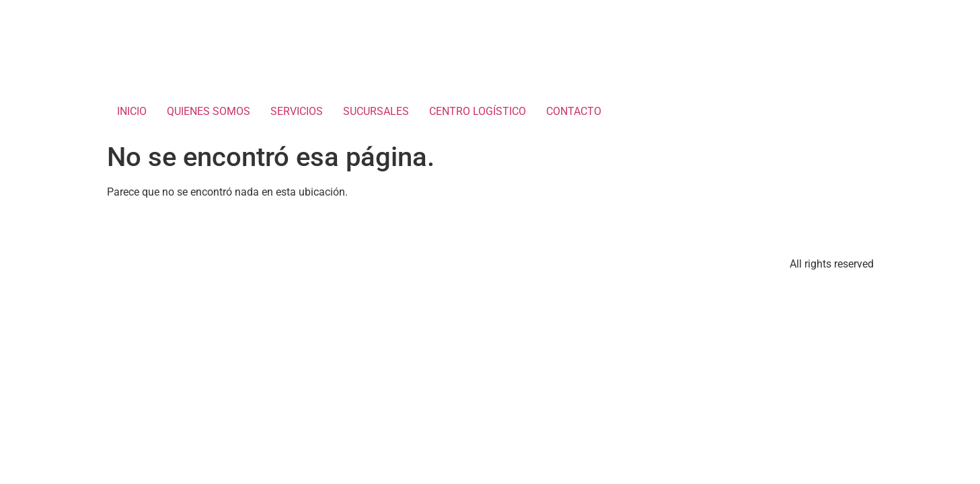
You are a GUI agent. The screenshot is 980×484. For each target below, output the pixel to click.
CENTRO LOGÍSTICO (478, 111)
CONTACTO (574, 111)
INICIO (132, 111)
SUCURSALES (376, 111)
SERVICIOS (297, 111)
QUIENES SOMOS (209, 111)
